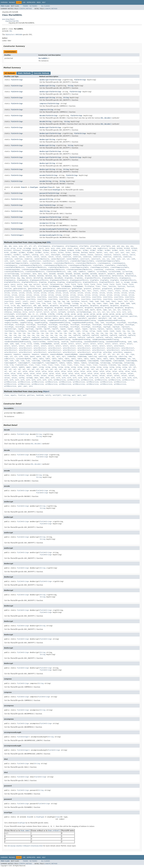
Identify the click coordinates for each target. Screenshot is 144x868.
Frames (26, 6)
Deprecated (31, 2)
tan (129, 359)
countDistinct (35, 261)
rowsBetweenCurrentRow (40, 339)
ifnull (96, 291)
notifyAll (57, 395)
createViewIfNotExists (14, 272)
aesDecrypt (44, 80)
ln (81, 303)
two (119, 365)
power (7, 318)
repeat (63, 329)
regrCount (125, 327)
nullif (32, 312)
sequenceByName (56, 354)
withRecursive (60, 380)
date (34, 274)
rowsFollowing (53, 342)
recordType (110, 323)
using (41, 367)
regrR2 (21, 329)
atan (58, 248)
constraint (85, 259)
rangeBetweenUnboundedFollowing (82, 320)
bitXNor (14, 253)
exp (26, 284)
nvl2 (113, 312)
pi (99, 316)
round (99, 331)
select (71, 344)
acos (15, 246)
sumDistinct (9, 359)
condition (67, 257)
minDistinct (63, 310)
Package (12, 2)
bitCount (8, 250)
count (12, 261)
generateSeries (20, 289)
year (20, 386)
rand (119, 318)
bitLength (27, 250)
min (55, 310)
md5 (35, 306)
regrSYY (55, 329)
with (53, 378)
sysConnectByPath (23, 359)
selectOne (107, 352)
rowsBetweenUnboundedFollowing (105, 339)
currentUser (26, 274)
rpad (130, 342)
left (126, 301)
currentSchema (114, 272)
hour (84, 291)
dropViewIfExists (74, 282)
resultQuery (127, 329)
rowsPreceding (76, 342)
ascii (35, 248)
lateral (84, 301)
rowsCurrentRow (39, 342)
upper (28, 367)
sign (132, 354)
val (130, 367)
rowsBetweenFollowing (61, 339)
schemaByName (46, 344)
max (18, 306)
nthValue (8, 312)
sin (11, 356)
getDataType (77, 289)
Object (46, 391)
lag (54, 301)
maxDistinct (27, 306)
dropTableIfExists (128, 280)
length (18, 303)
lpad (111, 303)
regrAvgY (116, 327)
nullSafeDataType (84, 312)
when (36, 378)
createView (98, 270)
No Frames (33, 6)
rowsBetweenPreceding (81, 339)
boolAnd (76, 253)
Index (39, 2)
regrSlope (29, 329)
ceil (42, 255)
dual (118, 282)
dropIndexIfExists (93, 278)
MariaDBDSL (43, 58)
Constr (22, 9)
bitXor (46, 253)
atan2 (70, 248)
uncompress (44, 217)
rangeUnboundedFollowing (60, 323)
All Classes (46, 6)
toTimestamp (93, 363)
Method (29, 9)
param (67, 314)
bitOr (122, 250)
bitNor (78, 250)
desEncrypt (44, 151)
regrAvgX (107, 327)
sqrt (58, 356)
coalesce (98, 255)
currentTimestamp (12, 274)
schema (36, 344)
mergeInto (54, 306)
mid (46, 310)
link (38, 303)
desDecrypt (44, 127)
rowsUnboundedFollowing (94, 342)
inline (125, 291)
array (7, 248)
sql (44, 356)
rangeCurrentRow (11, 323)
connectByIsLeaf (58, 259)
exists (20, 284)
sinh (21, 356)
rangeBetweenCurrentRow (14, 320)
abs (6, 246)
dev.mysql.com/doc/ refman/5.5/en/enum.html (25, 846)
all (26, 246)
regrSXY (47, 329)
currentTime (127, 272)
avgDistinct (103, 248)
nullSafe (62, 312)
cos (103, 259)
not (110, 310)
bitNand (46, 250)
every (7, 284)
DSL (11, 31)
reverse (43, 331)
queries (39, 318)
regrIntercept (10, 329)
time (17, 361)
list (55, 303)
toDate (62, 363)
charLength (55, 255)
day (55, 276)
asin (47, 248)
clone (7, 395)
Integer (20, 229)
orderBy (43, 314)
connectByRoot (72, 259)
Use (24, 2)
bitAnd (112, 248)
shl (95, 354)
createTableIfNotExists (14, 267)
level (32, 303)
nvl (94, 312)
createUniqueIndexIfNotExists (52, 270)
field (67, 284)
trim (6, 365)
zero (31, 386)
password (43, 193)
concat (36, 257)
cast (106, 253)
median (45, 306)
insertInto (9, 297)
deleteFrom (38, 278)
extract (37, 284)
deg (18, 278)
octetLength (9, 314)
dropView (43, 282)
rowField (76, 335)
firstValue (89, 286)
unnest (125, 365)
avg (94, 248)
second (56, 344)
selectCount (119, 346)
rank (97, 323)
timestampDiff (10, 363)
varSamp (29, 378)
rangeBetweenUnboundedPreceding (111, 320)
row (124, 331)
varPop (22, 378)
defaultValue (105, 276)
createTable (98, 265)
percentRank (80, 316)
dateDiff (102, 274)
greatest (87, 289)
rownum (16, 339)
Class (50, 187)
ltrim (7, 306)
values (116, 373)
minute (73, 310)
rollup (85, 331)
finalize (22, 395)
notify (48, 395)
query (55, 318)
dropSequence (125, 278)
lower (99, 303)
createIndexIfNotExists (64, 263)
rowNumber (25, 339)
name (105, 310)
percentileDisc (52, 316)
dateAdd (52, 274)
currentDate (102, 272)
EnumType (34, 187)
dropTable (94, 280)
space (32, 356)
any (123, 246)
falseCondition (56, 284)
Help (44, 2)
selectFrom (97, 352)
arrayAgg (27, 248)
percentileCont (23, 316)
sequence (128, 352)
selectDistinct (11, 348)
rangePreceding (41, 323)
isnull (18, 301)
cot (124, 259)
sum (130, 356)
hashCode (40, 395)
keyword (48, 301)
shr (114, 354)
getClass (31, 395)
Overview (4, 2)
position (106, 316)
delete (29, 278)
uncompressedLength (48, 229)
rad (110, 318)
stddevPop (72, 356)
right (59, 331)
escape (127, 282)
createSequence (104, 263)
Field (13, 80)
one (29, 314)
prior (32, 318)
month (92, 310)
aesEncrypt (44, 92)
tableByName (121, 359)
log (89, 303)
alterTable (84, 246)
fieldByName (54, 286)
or (33, 314)
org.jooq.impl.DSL (12, 21)
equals (13, 395)
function (112, 286)
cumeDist (82, 272)
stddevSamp (82, 356)
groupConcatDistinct (13, 291)
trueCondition (21, 365)
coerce (125, 255)
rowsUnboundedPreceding (116, 342)
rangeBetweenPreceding (57, 320)
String (19, 80)
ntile (25, 312)
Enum (23, 187)
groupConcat (107, 289)
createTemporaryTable (79, 267)
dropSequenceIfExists (39, 280)
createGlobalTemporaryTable (82, 261)
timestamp (36, 361)
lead (91, 301)
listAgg (67, 303)
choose (76, 255)
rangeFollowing (26, 323)
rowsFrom (65, 342)
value (25, 371)
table (35, 359)
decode (42, 116)
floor (98, 286)
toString (66, 395)
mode (87, 310)
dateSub (7, 276)
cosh (113, 259)
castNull (8, 255)
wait (74, 395)
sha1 (41, 205)
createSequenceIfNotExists (30, 265)
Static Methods (24, 73)
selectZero (118, 352)
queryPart (82, 318)
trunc (31, 365)
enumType (43, 187)
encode (42, 175)
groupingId (37, 291)
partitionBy (127, 314)
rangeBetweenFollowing (36, 320)
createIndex (35, 263)
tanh (6, 361)
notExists (126, 310)
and (114, 246)
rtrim (23, 344)
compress (43, 104)
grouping (27, 291)
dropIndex (69, 278)
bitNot (108, 250)
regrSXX (39, 329)
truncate (103, 365)
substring (93, 356)
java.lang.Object (8, 19)
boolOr (92, 253)
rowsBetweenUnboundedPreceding (17, 342)
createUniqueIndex (12, 270)
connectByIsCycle (42, 259)
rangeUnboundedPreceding (82, 323)
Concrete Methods (41, 73)
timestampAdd (67, 361)
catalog (35, 255)
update (22, 367)
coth (133, 259)
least (114, 301)
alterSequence (44, 246)
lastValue (75, 301)
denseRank (49, 278)
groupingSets (49, 291)
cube (69, 272)
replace (93, 329)
